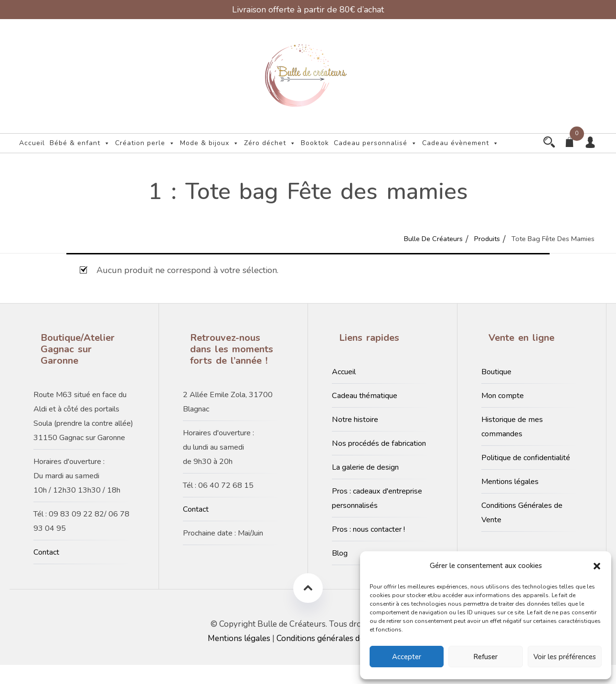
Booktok (315, 143)
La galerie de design (365, 486)
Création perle (145, 143)
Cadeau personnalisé (376, 143)
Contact (46, 571)
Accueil (32, 143)
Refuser (485, 657)
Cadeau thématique (365, 415)
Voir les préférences (565, 657)
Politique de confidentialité (526, 477)
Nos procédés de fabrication (379, 463)
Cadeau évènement (58, 162)
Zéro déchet (270, 143)
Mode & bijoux (210, 143)
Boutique (496, 391)
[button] (597, 566)
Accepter (407, 657)
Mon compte (503, 415)
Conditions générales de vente (331, 658)
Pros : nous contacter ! (368, 548)
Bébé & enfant (80, 143)
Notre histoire (355, 439)
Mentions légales (510, 501)
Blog (340, 572)
